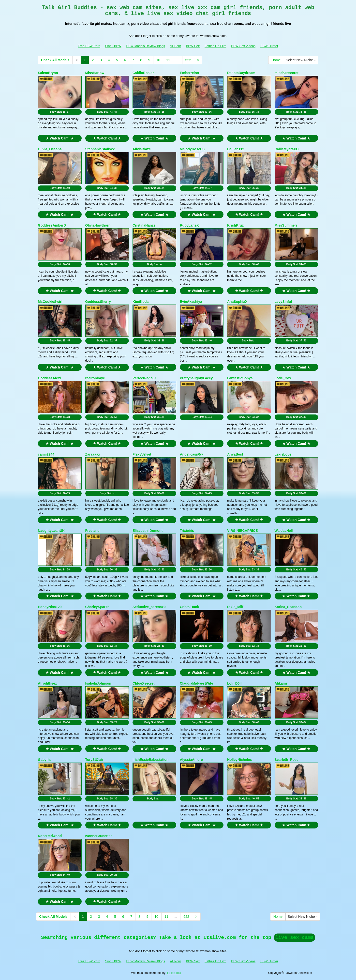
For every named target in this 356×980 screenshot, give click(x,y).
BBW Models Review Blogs (146, 46)
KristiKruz (235, 225)
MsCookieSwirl (50, 302)
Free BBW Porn (89, 46)
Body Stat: (60, 112)
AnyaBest (235, 454)
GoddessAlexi (49, 378)
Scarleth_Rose (287, 760)
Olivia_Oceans (50, 149)
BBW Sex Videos (243, 46)
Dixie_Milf (235, 607)
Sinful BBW (113, 46)
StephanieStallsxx (100, 149)
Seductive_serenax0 (149, 607)
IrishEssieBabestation (150, 760)
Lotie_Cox (283, 378)
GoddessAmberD (52, 225)
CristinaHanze (144, 225)
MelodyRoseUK (193, 149)
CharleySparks (97, 607)
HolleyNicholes (239, 760)
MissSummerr (286, 225)
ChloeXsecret (143, 683)
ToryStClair (94, 760)
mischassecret (287, 73)
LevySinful (283, 302)
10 (158, 60)
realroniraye (95, 378)
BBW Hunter (269, 46)
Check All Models (55, 60)
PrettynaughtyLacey (196, 378)
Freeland (92, 531)
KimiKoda (141, 302)
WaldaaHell (284, 531)
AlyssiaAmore (191, 760)
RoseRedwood (50, 836)
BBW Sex (193, 46)
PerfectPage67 (144, 378)
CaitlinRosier (143, 73)
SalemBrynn (48, 73)
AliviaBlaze (142, 149)
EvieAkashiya (191, 302)
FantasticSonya (240, 378)
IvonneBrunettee (99, 836)
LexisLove (283, 454)
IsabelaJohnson (98, 683)
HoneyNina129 (50, 607)
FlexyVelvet (142, 454)
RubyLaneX (189, 225)
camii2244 (46, 454)
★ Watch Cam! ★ (60, 138)
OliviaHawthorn (98, 225)
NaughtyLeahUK (51, 531)
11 (168, 60)
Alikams (281, 683)
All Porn (176, 46)
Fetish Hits (174, 973)
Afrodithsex (47, 683)
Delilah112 (236, 149)
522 (188, 60)
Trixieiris (187, 531)
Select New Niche (301, 60)
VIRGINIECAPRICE (242, 531)
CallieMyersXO (287, 149)
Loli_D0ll (234, 683)
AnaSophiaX (237, 302)
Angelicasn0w (191, 454)
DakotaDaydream (241, 73)
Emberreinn (190, 73)
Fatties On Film (215, 46)
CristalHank (190, 607)
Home (276, 60)
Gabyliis (44, 760)
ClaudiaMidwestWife (197, 683)
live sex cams (295, 938)
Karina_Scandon (288, 607)
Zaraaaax (93, 454)
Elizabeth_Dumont (148, 531)
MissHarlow (95, 73)
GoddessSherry (98, 302)
